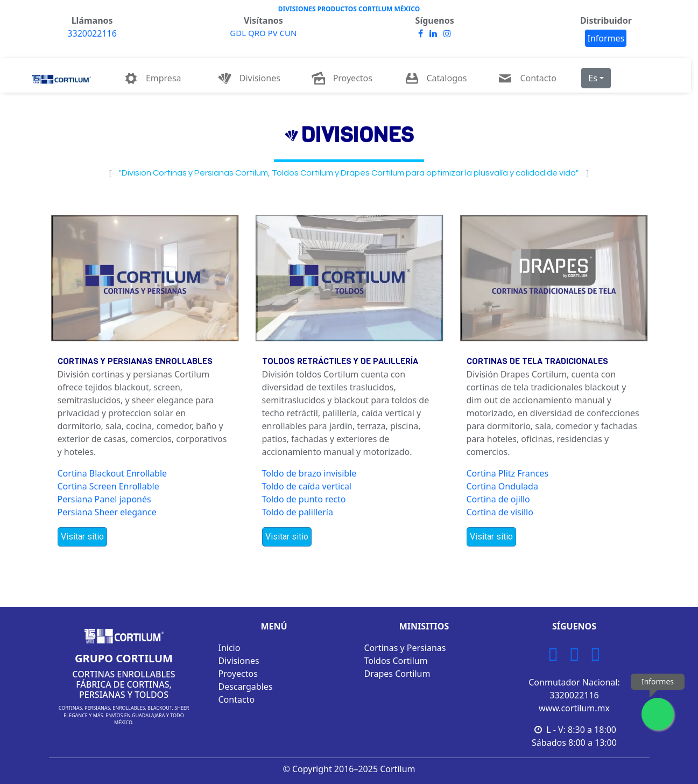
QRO (258, 33)
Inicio (230, 648)
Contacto (237, 699)
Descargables (246, 687)
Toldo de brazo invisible (309, 473)
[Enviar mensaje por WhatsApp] (658, 714)
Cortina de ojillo (498, 499)
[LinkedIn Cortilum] (595, 657)
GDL (239, 33)
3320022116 (92, 33)
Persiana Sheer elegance (107, 512)
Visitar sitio (82, 537)
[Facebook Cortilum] (574, 657)
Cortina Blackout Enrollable (112, 473)
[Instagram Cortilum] (553, 657)
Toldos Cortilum (396, 661)
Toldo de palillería (298, 512)
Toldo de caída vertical (307, 486)
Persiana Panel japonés (104, 499)
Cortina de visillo (500, 512)
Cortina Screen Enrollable (108, 486)
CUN (288, 33)
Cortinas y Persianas (405, 648)
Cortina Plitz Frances (508, 473)
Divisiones (239, 661)
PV (274, 33)
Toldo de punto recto (304, 499)
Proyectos (238, 674)
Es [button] (593, 78)
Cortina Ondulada (502, 486)
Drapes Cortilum (397, 674)
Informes (606, 38)
